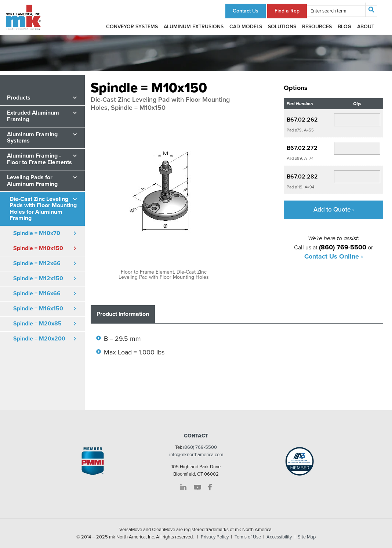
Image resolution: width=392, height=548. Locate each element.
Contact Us (246, 11)
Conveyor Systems (132, 27)
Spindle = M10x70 (37, 233)
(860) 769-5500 (200, 447)
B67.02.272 (302, 148)
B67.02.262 (302, 120)
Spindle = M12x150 (38, 278)
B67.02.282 (302, 177)
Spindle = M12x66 (37, 263)
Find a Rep (287, 11)
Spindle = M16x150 (38, 309)
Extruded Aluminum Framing (33, 116)
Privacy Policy (215, 537)
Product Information (123, 314)
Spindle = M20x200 (39, 339)
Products (19, 98)
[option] (164, 199)
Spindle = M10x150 (38, 248)
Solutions (282, 27)
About (366, 27)
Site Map (307, 537)
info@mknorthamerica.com (196, 455)
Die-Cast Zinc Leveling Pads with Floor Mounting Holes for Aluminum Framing (43, 209)
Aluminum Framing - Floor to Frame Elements (39, 159)
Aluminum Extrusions (194, 27)
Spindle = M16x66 (37, 293)
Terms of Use (248, 537)
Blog (344, 27)
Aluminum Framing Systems (32, 138)
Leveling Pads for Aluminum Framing (32, 181)
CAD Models (246, 27)
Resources (317, 27)
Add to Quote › (334, 210)
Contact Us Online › (334, 256)
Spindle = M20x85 (37, 324)
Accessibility (279, 537)
